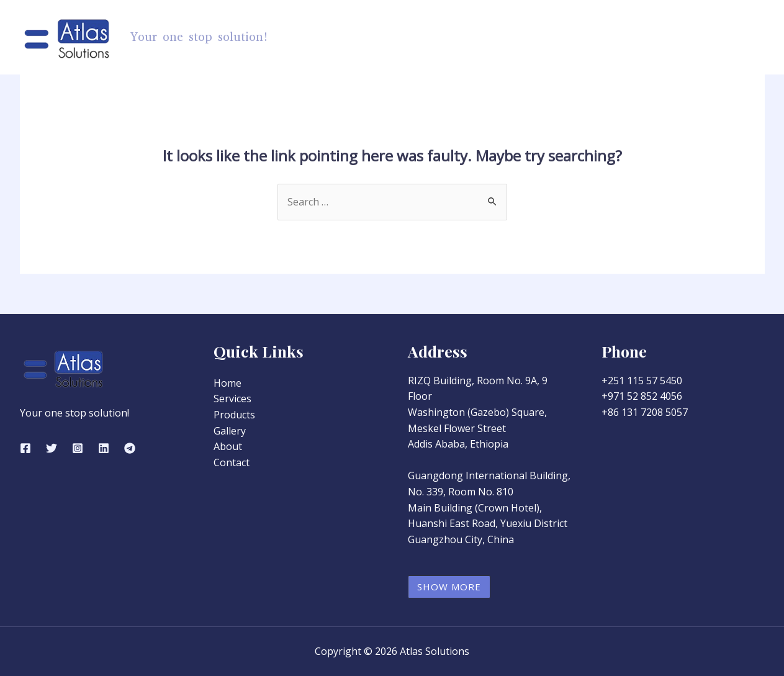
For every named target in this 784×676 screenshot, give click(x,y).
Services (565, 37)
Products (494, 37)
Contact (735, 37)
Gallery (625, 37)
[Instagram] (78, 448)
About (679, 37)
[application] (518, 37)
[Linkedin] (104, 448)
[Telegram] (130, 448)
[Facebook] (25, 448)
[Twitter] (52, 448)
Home (430, 37)
